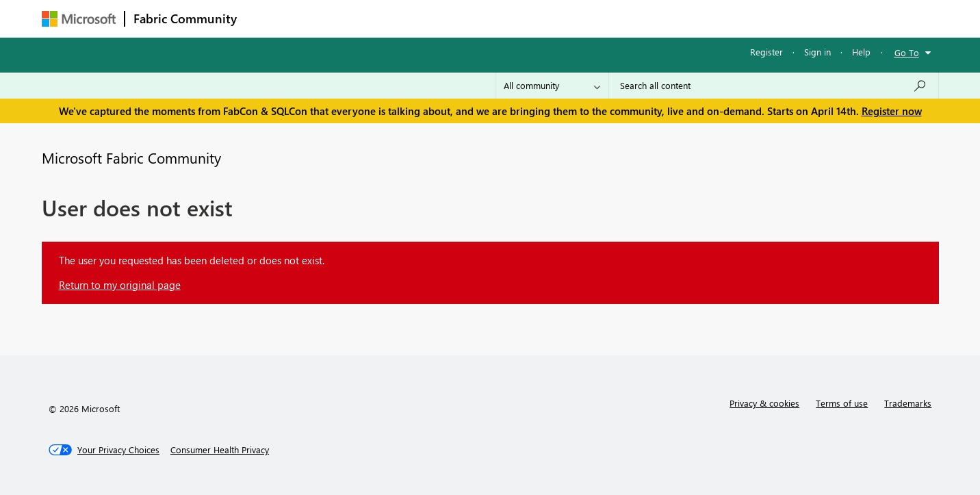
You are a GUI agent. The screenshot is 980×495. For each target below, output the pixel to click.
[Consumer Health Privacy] (220, 450)
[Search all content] (774, 86)
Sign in (817, 52)
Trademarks (908, 403)
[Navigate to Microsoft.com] (79, 19)
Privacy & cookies (764, 403)
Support (617, 18)
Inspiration (328, 18)
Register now (892, 111)
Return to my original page (120, 285)
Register (766, 52)
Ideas (384, 18)
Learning (559, 18)
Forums (268, 18)
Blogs (506, 18)
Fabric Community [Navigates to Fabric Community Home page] (185, 18)
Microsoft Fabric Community (131, 157)
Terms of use (842, 403)
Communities (445, 18)
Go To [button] (907, 52)
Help (861, 52)
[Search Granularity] (552, 86)
